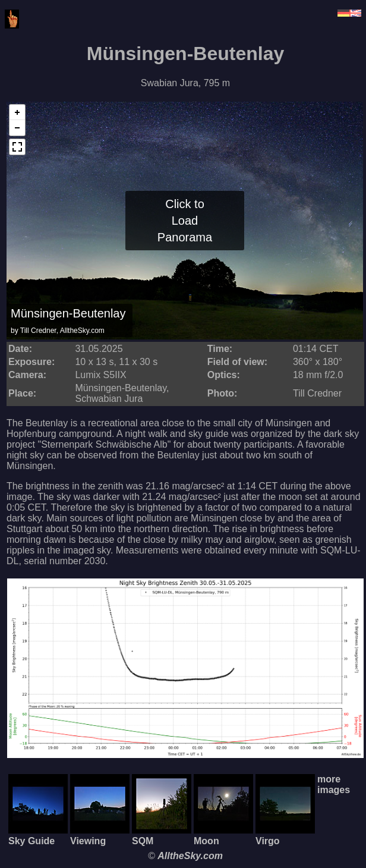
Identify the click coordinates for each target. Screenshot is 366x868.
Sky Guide (38, 836)
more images (334, 784)
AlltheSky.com (190, 856)
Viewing (100, 836)
